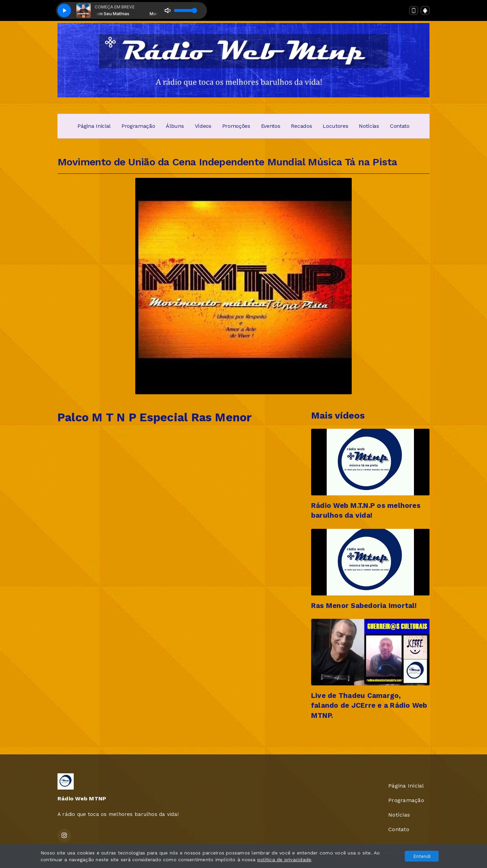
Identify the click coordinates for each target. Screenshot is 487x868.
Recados (301, 126)
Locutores (335, 126)
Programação (138, 126)
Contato (400, 126)
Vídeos (203, 126)
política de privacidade (284, 860)
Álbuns (175, 126)
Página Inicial (94, 126)
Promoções (236, 126)
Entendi (422, 856)
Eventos (271, 126)
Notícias (369, 126)
